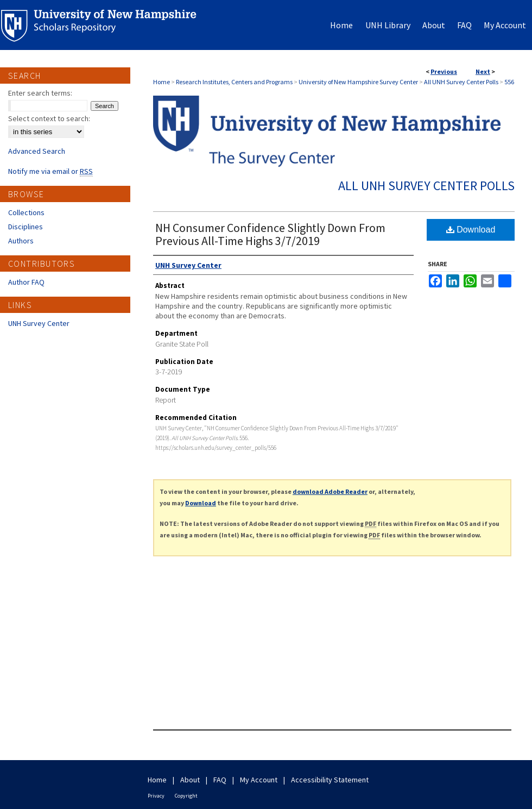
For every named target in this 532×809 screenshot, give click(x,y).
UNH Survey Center (39, 323)
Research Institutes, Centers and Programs (234, 82)
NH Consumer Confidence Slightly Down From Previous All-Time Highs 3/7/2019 (270, 234)
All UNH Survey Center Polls (461, 82)
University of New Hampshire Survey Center (358, 82)
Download (471, 230)
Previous (444, 71)
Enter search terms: (40, 93)
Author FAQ (26, 282)
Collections (26, 212)
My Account (259, 780)
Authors (21, 241)
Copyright (186, 796)
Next (483, 71)
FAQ (220, 780)
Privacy (156, 796)
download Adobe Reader (330, 491)
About (190, 780)
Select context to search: (49, 118)
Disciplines (26, 227)
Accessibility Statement (330, 780)
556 (509, 82)
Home (161, 82)
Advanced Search (37, 151)
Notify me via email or (50, 171)
